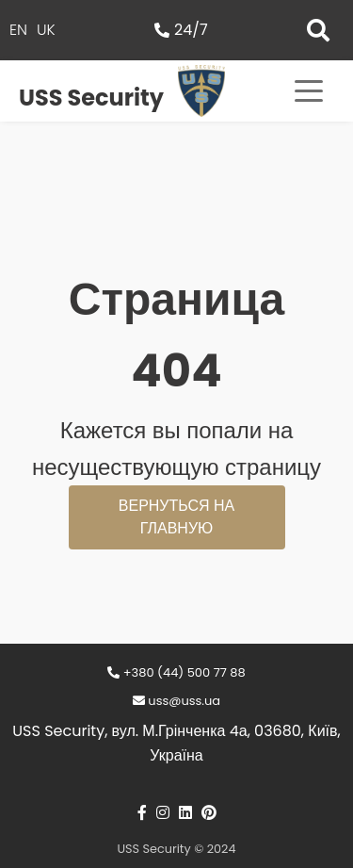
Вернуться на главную (176, 517)
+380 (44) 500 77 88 (176, 672)
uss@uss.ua (176, 701)
